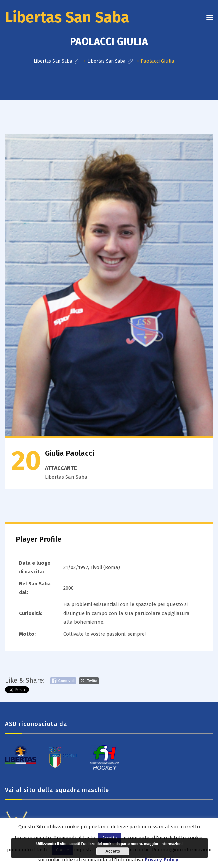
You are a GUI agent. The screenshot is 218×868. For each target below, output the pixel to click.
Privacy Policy (161, 860)
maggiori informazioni (163, 844)
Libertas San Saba (67, 17)
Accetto (113, 851)
